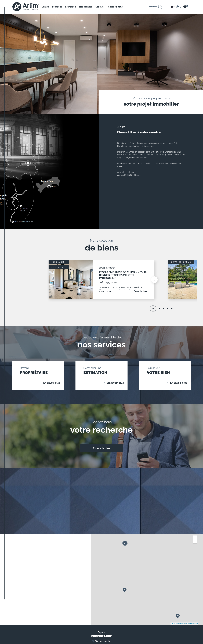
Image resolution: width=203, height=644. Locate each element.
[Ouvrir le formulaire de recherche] (155, 7)
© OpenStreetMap (192, 625)
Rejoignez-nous (115, 7)
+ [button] (195, 539)
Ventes (45, 7)
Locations (57, 7)
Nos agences (86, 7)
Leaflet (173, 625)
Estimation (71, 7)
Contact (99, 7)
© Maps (181, 625)
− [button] (195, 543)
